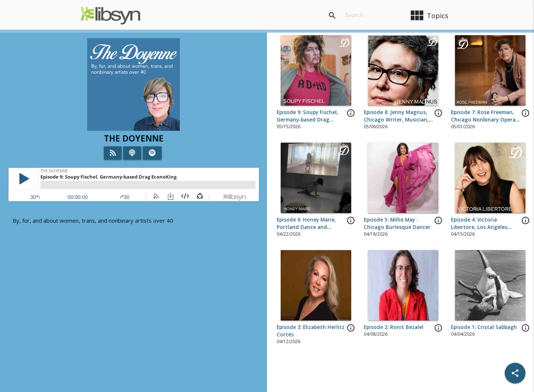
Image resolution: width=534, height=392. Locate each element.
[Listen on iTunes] (132, 153)
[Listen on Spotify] (152, 153)
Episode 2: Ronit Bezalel (394, 327)
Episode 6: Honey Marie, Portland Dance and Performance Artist (306, 227)
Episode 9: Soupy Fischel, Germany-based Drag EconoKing (307, 120)
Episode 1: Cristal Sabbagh (484, 327)
